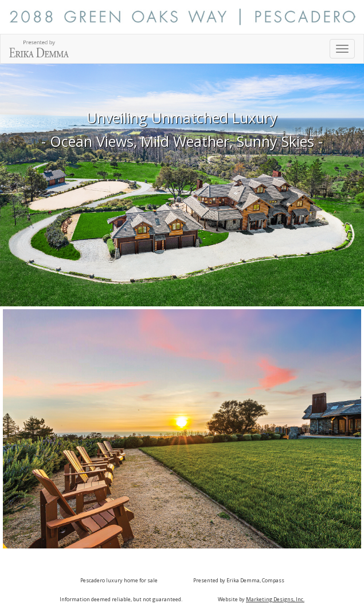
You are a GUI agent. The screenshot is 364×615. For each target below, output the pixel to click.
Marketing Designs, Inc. (275, 599)
